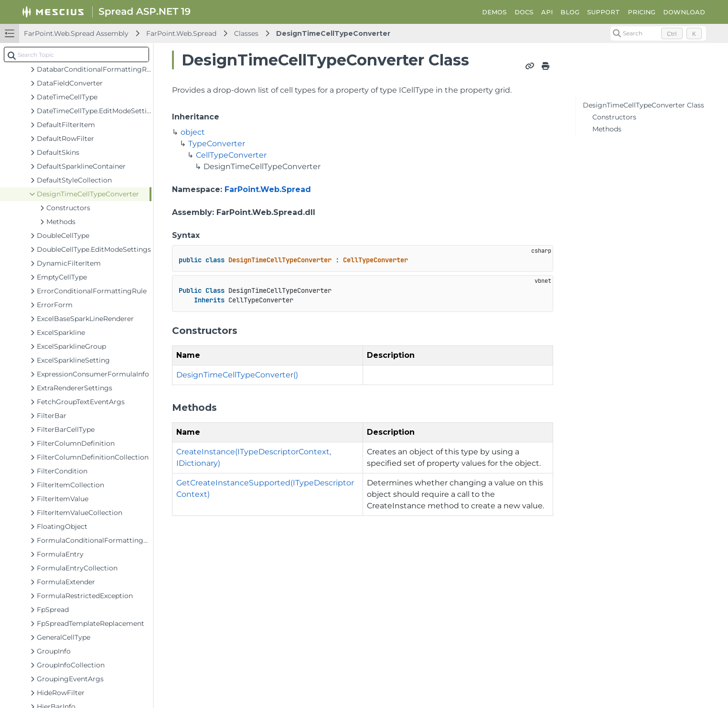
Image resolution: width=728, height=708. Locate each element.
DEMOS (494, 12)
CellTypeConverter (231, 155)
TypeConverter (217, 144)
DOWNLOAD (684, 12)
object (193, 132)
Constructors (614, 117)
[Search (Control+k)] (658, 33)
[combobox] (76, 54)
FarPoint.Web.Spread (181, 33)
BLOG (570, 12)
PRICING (642, 12)
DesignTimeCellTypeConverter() (237, 375)
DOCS (524, 12)
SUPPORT (604, 12)
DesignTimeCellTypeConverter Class (643, 105)
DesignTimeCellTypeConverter (333, 33)
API (547, 12)
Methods (607, 129)
